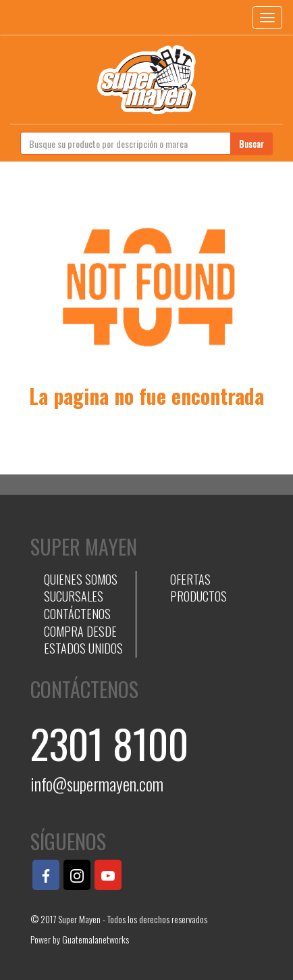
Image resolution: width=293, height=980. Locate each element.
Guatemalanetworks (96, 939)
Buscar (251, 143)
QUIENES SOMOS (81, 579)
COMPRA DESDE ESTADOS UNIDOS (83, 640)
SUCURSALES (74, 596)
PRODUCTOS (198, 596)
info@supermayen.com (97, 784)
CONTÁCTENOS (77, 614)
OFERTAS (190, 579)
